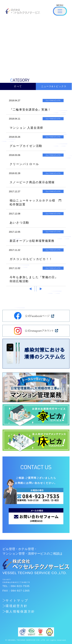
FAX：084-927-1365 (16, 591)
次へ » (41, 289)
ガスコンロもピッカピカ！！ (31, 259)
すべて (18, 86)
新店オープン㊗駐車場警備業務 (32, 241)
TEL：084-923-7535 (16, 586)
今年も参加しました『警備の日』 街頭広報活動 (35, 279)
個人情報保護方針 (20, 612)
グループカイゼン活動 (26, 146)
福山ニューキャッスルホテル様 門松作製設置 (36, 202)
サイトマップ (17, 600)
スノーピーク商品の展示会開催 (32, 182)
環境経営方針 (17, 606)
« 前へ (30, 289)
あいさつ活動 (19, 223)
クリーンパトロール (24, 164)
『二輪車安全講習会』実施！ (30, 110)
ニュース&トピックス (54, 86)
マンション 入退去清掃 (26, 128)
